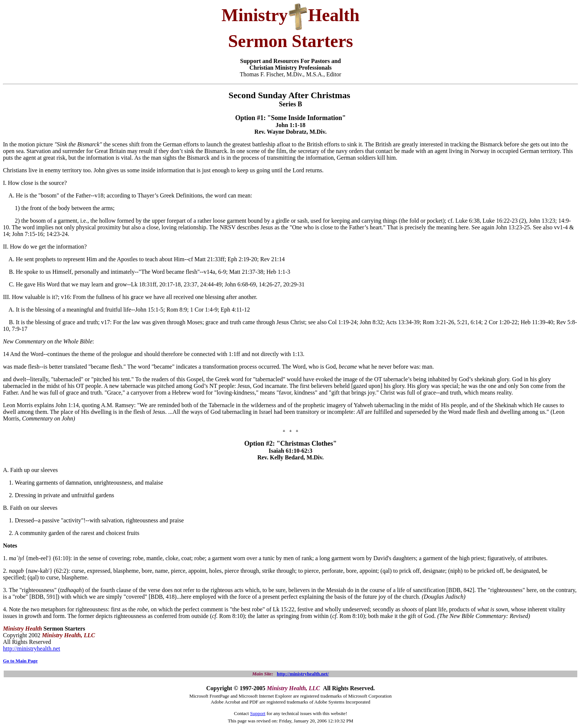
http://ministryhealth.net (31, 649)
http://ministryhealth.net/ (303, 674)
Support (258, 713)
